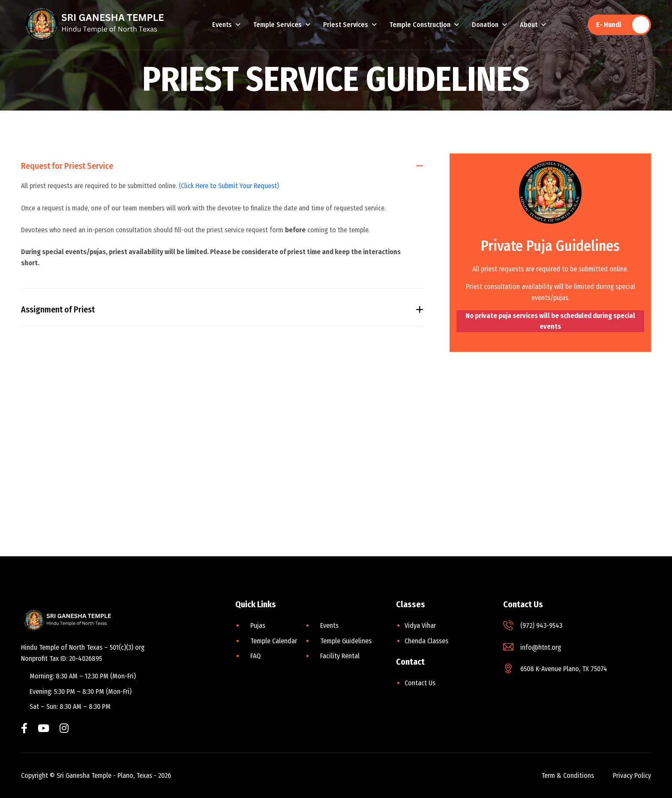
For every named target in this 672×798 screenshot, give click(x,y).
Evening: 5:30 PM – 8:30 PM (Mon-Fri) (81, 691)
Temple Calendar (274, 641)
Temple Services (277, 25)
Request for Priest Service (67, 166)
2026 (165, 775)
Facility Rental (340, 656)
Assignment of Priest (58, 311)
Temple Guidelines (346, 641)
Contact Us (420, 683)
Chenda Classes (426, 641)
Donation (485, 25)
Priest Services (346, 25)
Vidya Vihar (420, 625)
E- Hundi (609, 25)
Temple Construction (420, 25)
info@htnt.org (541, 647)
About (529, 25)
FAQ (255, 656)
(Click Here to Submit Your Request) (229, 186)
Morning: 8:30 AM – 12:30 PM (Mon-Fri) (83, 676)
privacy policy (632, 775)
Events (222, 25)
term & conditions (568, 775)
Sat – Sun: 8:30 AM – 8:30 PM (70, 706)
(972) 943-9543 (541, 625)
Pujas (258, 625)
